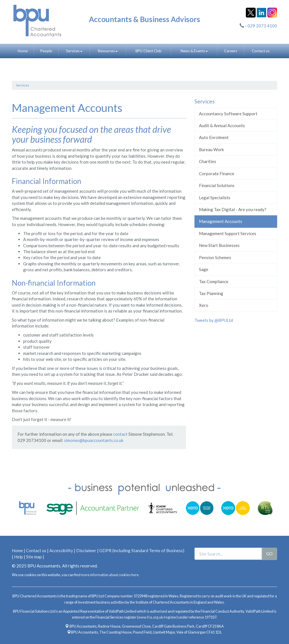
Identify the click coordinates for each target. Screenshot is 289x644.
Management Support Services (228, 233)
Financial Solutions (217, 185)
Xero (204, 305)
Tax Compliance (214, 281)
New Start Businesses (219, 245)
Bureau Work (211, 149)
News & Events (194, 51)
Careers (231, 51)
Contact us (261, 51)
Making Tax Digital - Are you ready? (233, 209)
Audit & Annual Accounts (222, 125)
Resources (108, 51)
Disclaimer (86, 550)
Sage (204, 269)
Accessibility (61, 550)
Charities (208, 161)
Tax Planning (211, 293)
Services (74, 51)
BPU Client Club (148, 51)
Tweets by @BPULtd (214, 320)
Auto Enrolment (214, 137)
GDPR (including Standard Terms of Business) (142, 550)
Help (18, 557)
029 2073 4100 (262, 26)
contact (120, 434)
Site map (34, 557)
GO (269, 554)
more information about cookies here (110, 575)
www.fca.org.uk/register (157, 617)
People (46, 51)
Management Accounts (221, 221)
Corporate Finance (217, 174)
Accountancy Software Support (228, 114)
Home (23, 51)
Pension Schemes (215, 257)
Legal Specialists (215, 198)
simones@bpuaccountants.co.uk (94, 440)
